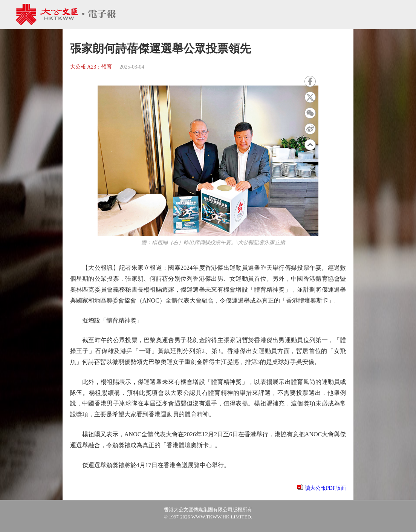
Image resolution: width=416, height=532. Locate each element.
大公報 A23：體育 (91, 67)
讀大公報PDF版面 (326, 488)
